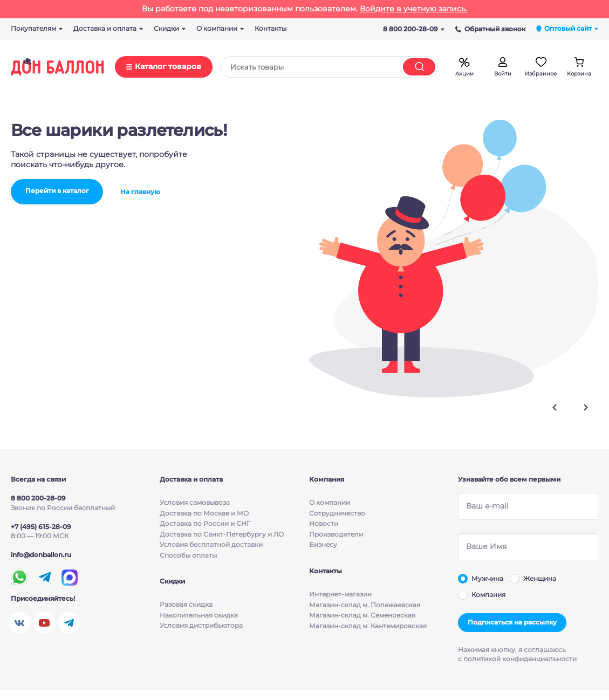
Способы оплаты (188, 555)
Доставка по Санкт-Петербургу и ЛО (222, 534)
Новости (324, 523)
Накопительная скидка (199, 616)
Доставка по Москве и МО (204, 513)
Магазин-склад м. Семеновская (362, 616)
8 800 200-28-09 (414, 29)
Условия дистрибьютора (201, 626)
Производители (336, 534)
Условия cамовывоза (195, 502)
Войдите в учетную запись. (413, 9)
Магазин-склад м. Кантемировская (368, 626)
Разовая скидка (186, 605)
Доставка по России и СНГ (205, 523)
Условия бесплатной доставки (211, 544)
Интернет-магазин (340, 595)
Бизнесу (323, 544)
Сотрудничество (337, 513)
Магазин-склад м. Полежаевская (365, 605)
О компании (330, 502)
